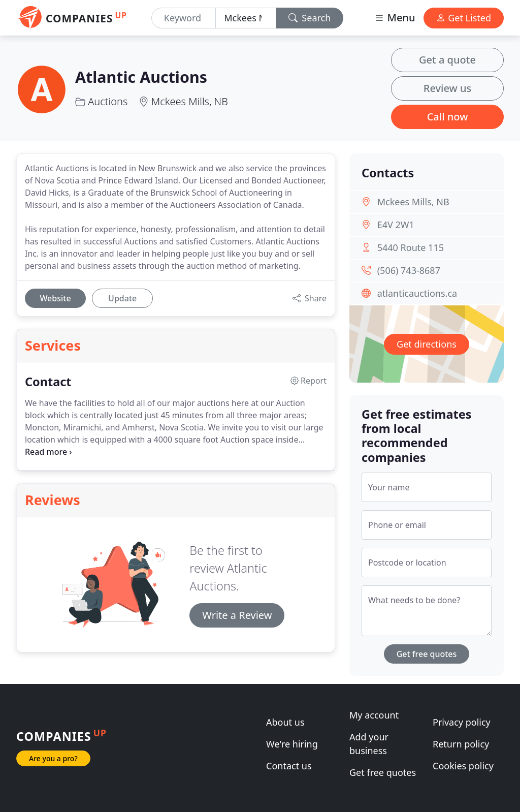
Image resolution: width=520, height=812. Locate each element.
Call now (448, 117)
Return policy (461, 744)
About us (285, 722)
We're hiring (292, 744)
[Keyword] (184, 18)
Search (310, 18)
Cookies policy (463, 766)
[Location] (246, 18)
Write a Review (237, 615)
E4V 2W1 (396, 225)
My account (374, 715)
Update (122, 298)
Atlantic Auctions (141, 77)
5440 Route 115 (411, 247)
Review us (447, 88)
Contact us (289, 766)
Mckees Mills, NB (190, 101)
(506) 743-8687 (409, 270)
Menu (395, 18)
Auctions (108, 101)
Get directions (427, 344)
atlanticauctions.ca (417, 293)
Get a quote (447, 60)
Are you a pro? (53, 758)
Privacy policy (462, 722)
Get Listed (464, 18)
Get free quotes (427, 654)
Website (55, 298)
